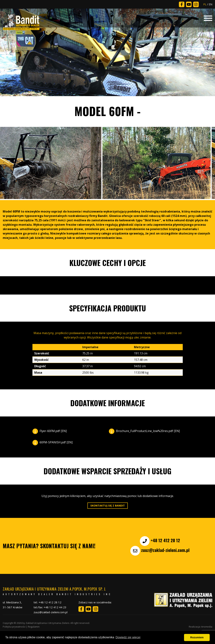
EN (211, 4)
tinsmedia (207, 627)
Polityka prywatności (14, 627)
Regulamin (34, 627)
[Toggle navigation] (208, 18)
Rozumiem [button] (197, 637)
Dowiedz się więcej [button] (128, 637)
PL (205, 4)
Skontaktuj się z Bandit (108, 506)
